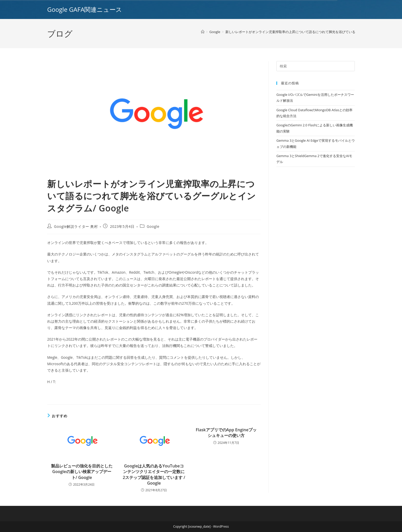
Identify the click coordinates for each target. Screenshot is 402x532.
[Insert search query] (316, 66)
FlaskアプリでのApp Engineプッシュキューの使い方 (226, 433)
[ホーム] (203, 32)
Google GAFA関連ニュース (85, 9)
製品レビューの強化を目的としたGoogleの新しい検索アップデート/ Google (82, 472)
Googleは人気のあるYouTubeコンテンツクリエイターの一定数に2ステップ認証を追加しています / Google (154, 474)
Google (153, 226)
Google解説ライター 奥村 (76, 226)
